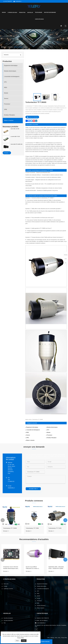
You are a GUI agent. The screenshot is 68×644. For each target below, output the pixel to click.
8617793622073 (9, 1)
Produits (5, 586)
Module (6, 93)
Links (48, 638)
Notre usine (6, 584)
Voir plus (7, 153)
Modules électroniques (10, 71)
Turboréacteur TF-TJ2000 (10, 528)
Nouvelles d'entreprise (8, 618)
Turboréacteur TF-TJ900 (32, 528)
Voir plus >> (6, 531)
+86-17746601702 (45, 618)
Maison (4, 12)
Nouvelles (30, 12)
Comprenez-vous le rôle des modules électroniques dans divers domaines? (11, 568)
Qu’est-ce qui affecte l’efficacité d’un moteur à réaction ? (32, 568)
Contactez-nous (39, 19)
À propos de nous (12, 12)
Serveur (6, 98)
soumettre (33, 489)
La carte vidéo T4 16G (15, 136)
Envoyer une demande (50, 12)
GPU (5, 82)
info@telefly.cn (18, 1)
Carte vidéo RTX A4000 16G (17, 144)
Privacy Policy (64, 638)
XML (59, 638)
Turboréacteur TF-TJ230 (55, 528)
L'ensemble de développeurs (12, 77)
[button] (3, 520)
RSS (56, 638)
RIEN (6, 88)
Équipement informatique (11, 66)
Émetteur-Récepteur (9, 115)
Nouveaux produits (10, 127)
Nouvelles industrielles (8, 620)
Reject (17, 641)
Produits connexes (34, 501)
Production (22, 12)
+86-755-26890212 (44, 620)
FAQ (5, 623)
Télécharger (39, 12)
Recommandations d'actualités (34, 539)
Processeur (7, 104)
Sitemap (52, 638)
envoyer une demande (32, 117)
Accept (24, 641)
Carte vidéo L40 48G (15, 129)
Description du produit (32, 124)
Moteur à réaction (18, 47)
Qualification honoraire (8, 589)
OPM (5, 109)
